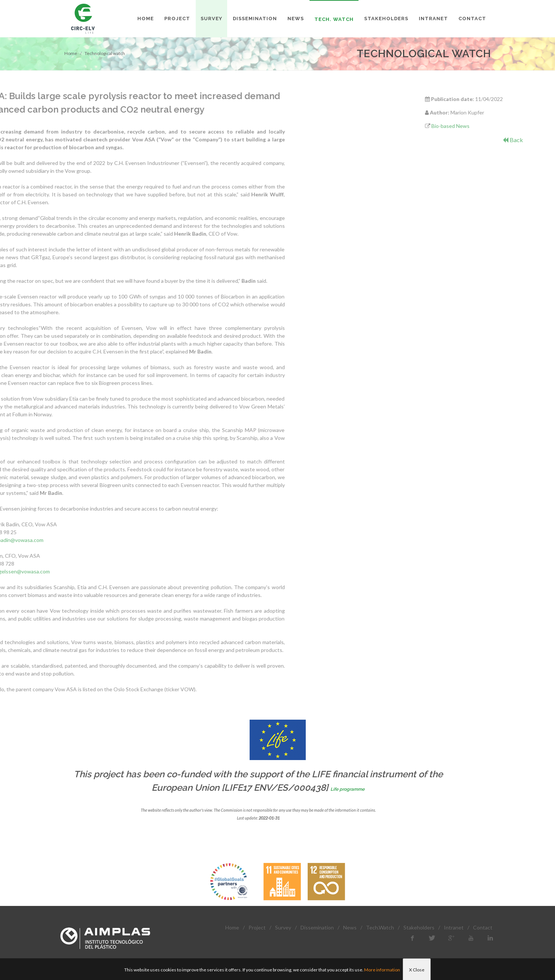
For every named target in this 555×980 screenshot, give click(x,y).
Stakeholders (419, 927)
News (350, 927)
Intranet (454, 927)
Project (257, 927)
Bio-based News (499, 126)
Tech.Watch (380, 927)
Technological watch (105, 53)
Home (71, 53)
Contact (483, 927)
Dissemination (317, 927)
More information (382, 970)
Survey (283, 927)
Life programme (347, 789)
